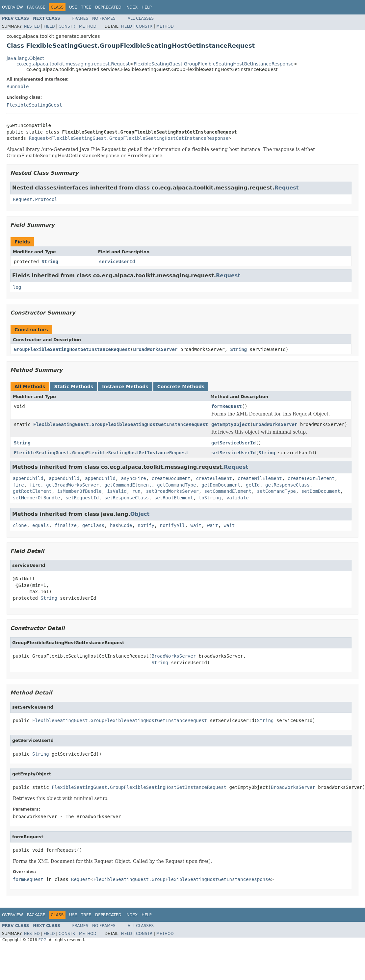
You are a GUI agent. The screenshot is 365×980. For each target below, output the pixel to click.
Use (73, 7)
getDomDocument (221, 485)
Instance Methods (125, 387)
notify (146, 525)
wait (196, 525)
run (136, 491)
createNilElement (260, 478)
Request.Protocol (35, 199)
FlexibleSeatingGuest (34, 105)
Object (140, 514)
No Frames (104, 18)
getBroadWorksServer (72, 485)
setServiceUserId (234, 453)
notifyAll (172, 525)
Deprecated (108, 7)
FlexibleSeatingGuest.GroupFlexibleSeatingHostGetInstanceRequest (121, 424)
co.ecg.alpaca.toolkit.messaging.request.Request (73, 64)
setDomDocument (321, 491)
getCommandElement (128, 485)
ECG (42, 940)
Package (36, 7)
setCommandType (276, 491)
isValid (117, 491)
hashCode (121, 525)
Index (132, 7)
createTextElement (311, 478)
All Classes (141, 18)
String (50, 262)
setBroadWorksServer (172, 491)
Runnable (18, 87)
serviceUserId (117, 262)
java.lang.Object (25, 58)
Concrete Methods (181, 387)
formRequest (227, 406)
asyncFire (134, 478)
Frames (80, 18)
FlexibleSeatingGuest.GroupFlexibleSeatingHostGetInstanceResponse (214, 64)
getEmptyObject (231, 424)
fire (18, 485)
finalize (65, 525)
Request (38, 138)
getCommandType (176, 485)
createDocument (171, 478)
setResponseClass (127, 498)
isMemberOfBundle (79, 491)
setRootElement (174, 498)
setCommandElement (228, 491)
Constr (67, 26)
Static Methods (74, 387)
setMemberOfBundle (36, 498)
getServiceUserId (234, 443)
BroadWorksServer (155, 349)
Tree (86, 7)
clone (20, 525)
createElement (214, 478)
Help (147, 7)
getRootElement (32, 491)
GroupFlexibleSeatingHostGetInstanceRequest (72, 349)
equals (41, 525)
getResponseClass (287, 485)
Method (88, 26)
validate (237, 498)
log (17, 287)
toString (210, 498)
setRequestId (82, 498)
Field (49, 26)
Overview (13, 7)
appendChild (28, 478)
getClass (93, 525)
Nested (32, 26)
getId (253, 485)
